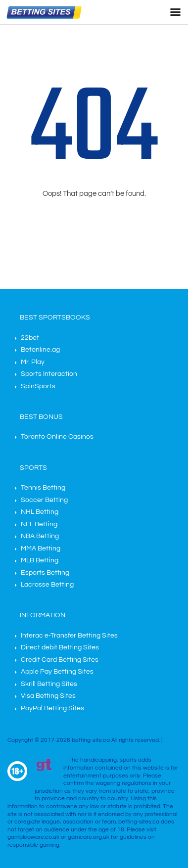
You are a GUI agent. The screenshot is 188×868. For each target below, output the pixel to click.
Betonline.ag (40, 350)
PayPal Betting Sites (52, 708)
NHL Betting (40, 512)
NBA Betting (40, 536)
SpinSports (38, 386)
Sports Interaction (49, 374)
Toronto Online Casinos (57, 437)
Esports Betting (45, 573)
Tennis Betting (43, 488)
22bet (30, 338)
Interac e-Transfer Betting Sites (69, 636)
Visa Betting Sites (48, 696)
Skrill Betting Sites (49, 684)
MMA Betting (41, 548)
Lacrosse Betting (47, 585)
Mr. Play (33, 362)
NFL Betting (39, 524)
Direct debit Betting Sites (60, 647)
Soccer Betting (44, 500)
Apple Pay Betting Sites (57, 672)
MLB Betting (40, 560)
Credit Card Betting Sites (60, 660)
